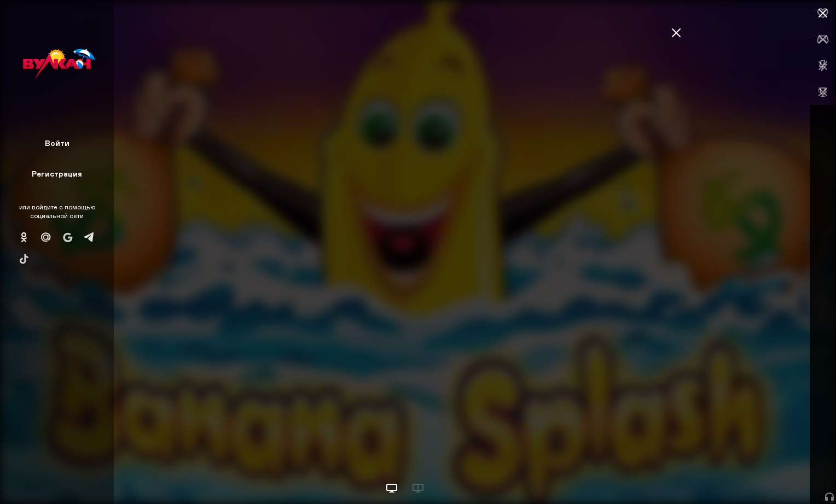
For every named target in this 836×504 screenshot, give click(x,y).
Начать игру (753, 475)
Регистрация (57, 174)
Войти (57, 143)
